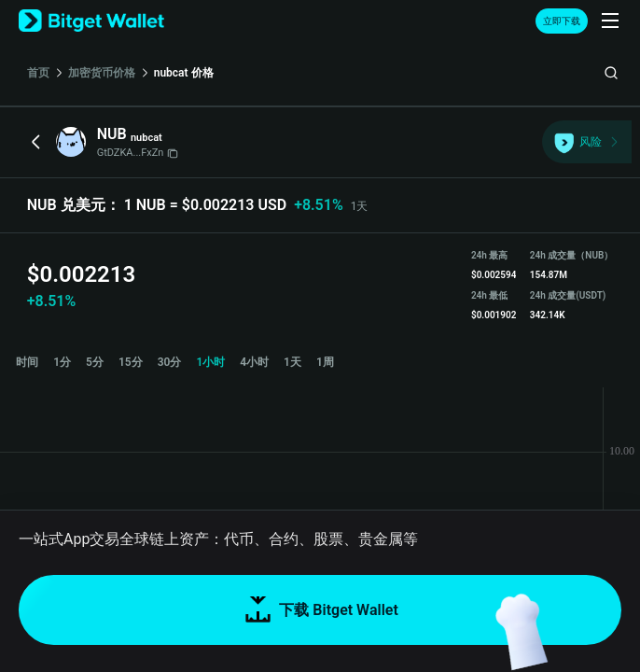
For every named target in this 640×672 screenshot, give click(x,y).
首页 (38, 73)
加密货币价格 (102, 73)
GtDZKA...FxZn (138, 153)
